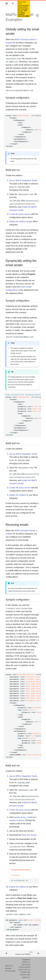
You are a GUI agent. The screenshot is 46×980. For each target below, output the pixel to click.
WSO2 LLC (26, 962)
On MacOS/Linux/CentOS (20, 870)
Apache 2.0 (26, 977)
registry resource (17, 820)
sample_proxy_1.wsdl (23, 817)
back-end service (29, 835)
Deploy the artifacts (18, 221)
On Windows (15, 875)
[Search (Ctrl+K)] (37, 15)
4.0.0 (28, 16)
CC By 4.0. (26, 970)
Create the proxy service (20, 214)
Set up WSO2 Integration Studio (23, 180)
